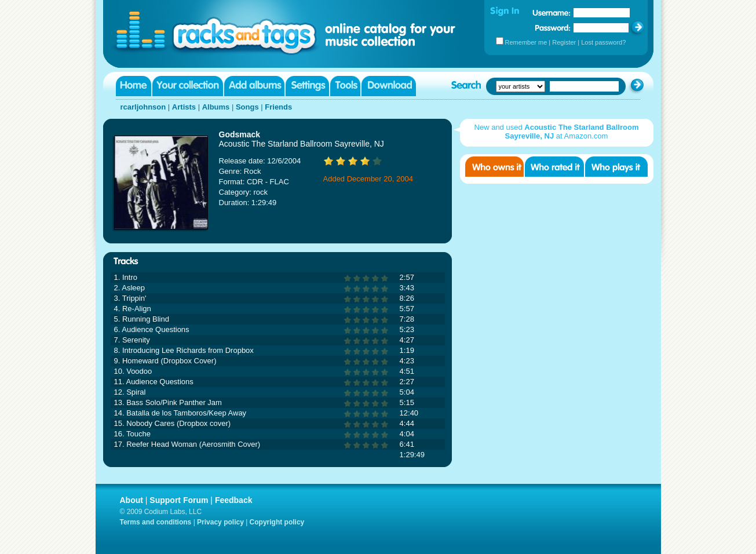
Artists (184, 107)
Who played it (616, 167)
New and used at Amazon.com (557, 132)
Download (389, 86)
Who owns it (494, 167)
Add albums (254, 86)
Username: (552, 13)
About (132, 500)
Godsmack (240, 134)
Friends (278, 107)
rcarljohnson (143, 107)
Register (564, 42)
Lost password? (603, 42)
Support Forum (179, 500)
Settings (307, 86)
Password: (553, 28)
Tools (345, 86)
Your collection (188, 86)
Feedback (234, 500)
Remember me (526, 42)
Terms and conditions (156, 522)
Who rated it (554, 167)
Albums (216, 107)
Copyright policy (277, 522)
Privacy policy (220, 522)
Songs (247, 107)
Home (134, 86)
